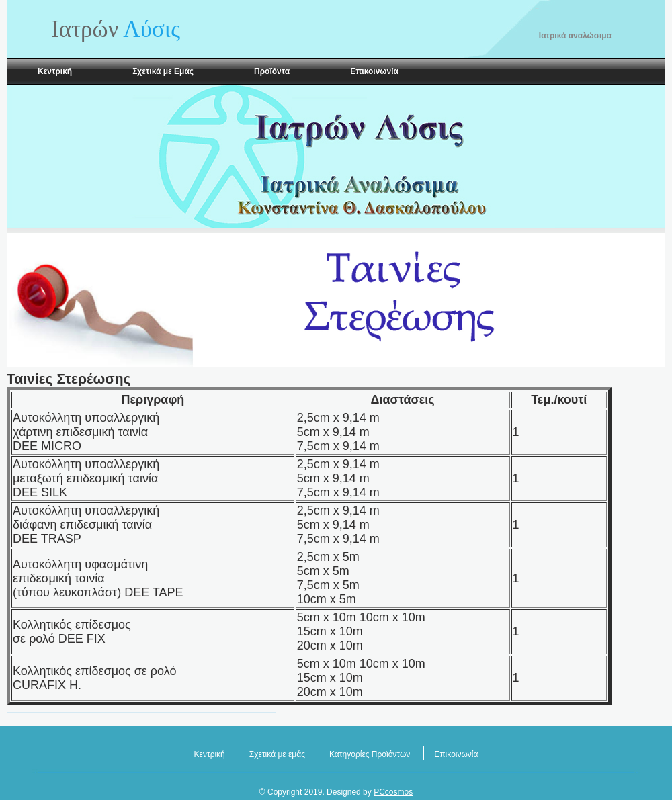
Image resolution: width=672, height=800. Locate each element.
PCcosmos (393, 792)
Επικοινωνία (374, 71)
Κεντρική (55, 71)
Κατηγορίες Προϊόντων (370, 754)
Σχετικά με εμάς (277, 754)
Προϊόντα (272, 71)
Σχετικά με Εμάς (163, 71)
